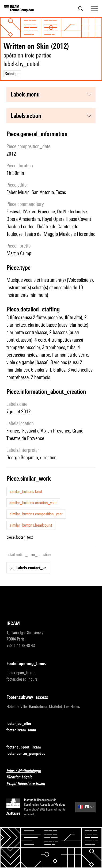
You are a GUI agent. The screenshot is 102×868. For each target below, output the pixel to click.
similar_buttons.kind (26, 491)
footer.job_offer (22, 724)
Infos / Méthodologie (27, 771)
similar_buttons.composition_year (36, 514)
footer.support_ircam (27, 747)
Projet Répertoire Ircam (29, 784)
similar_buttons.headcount (31, 525)
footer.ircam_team (24, 730)
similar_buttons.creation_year (33, 503)
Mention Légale (22, 777)
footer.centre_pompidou (29, 754)
